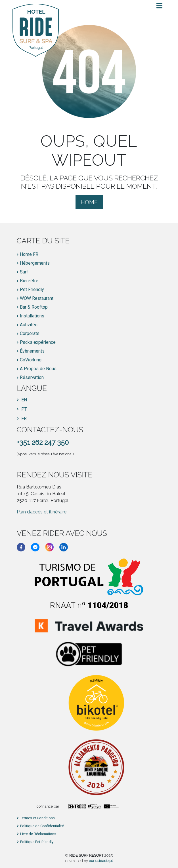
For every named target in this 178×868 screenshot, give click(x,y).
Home (89, 202)
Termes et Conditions (37, 818)
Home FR (29, 254)
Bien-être (29, 281)
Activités (29, 325)
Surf (24, 272)
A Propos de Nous (38, 369)
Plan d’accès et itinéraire (42, 512)
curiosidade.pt (101, 861)
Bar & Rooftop (34, 307)
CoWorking (31, 360)
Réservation (32, 378)
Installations (32, 316)
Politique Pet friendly (37, 842)
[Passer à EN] (22, 400)
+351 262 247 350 (43, 442)
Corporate (30, 334)
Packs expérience (38, 342)
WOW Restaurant (37, 298)
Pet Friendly (32, 290)
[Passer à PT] (22, 409)
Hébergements (35, 263)
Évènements (32, 351)
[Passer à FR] (22, 419)
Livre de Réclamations (38, 834)
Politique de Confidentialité (42, 826)
